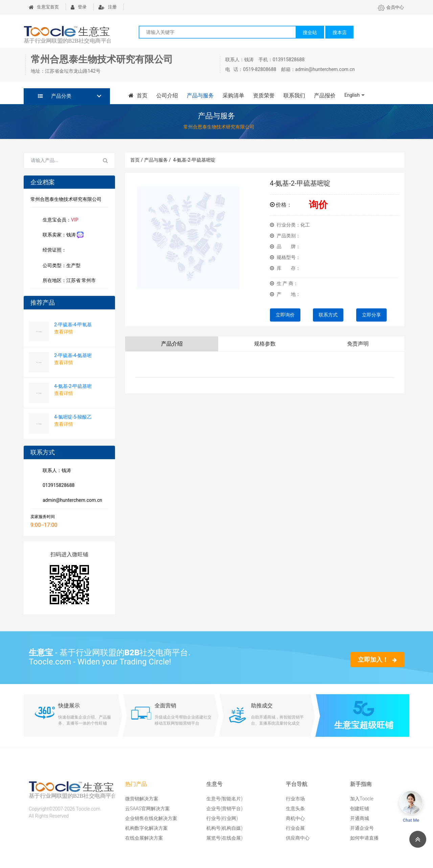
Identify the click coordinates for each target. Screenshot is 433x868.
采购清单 (233, 96)
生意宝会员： (59, 220)
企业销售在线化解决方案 (151, 818)
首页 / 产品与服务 (151, 160)
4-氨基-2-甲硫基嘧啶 (194, 160)
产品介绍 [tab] (172, 344)
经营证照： (58, 251)
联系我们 (294, 96)
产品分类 (55, 96)
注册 (108, 7)
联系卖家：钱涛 (62, 235)
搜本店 (340, 32)
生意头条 (295, 808)
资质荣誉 (264, 96)
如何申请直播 (364, 838)
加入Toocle (362, 799)
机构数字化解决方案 (146, 828)
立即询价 (285, 315)
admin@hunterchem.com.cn (71, 501)
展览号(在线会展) (224, 838)
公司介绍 (167, 96)
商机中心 (295, 818)
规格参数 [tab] (265, 344)
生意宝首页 (44, 7)
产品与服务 (200, 96)
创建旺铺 (360, 808)
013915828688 (57, 486)
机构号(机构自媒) (224, 828)
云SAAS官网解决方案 (147, 808)
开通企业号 (362, 828)
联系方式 (328, 315)
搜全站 (310, 32)
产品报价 (325, 96)
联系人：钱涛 (55, 471)
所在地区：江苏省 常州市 (68, 281)
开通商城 (360, 818)
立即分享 (371, 315)
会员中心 (391, 7)
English (352, 95)
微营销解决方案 (142, 799)
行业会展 (295, 828)
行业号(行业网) (222, 818)
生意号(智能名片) (224, 799)
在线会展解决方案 (144, 838)
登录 (79, 7)
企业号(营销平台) (224, 808)
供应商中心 (298, 838)
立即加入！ (377, 660)
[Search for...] (60, 161)
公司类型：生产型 (60, 266)
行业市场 (295, 799)
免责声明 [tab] (358, 344)
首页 (138, 96)
